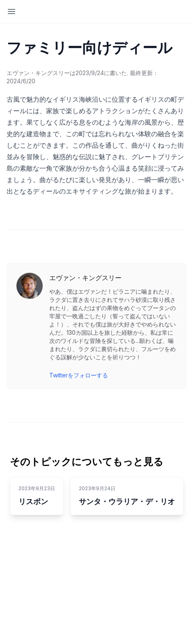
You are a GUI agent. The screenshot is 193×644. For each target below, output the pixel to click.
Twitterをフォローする (79, 375)
